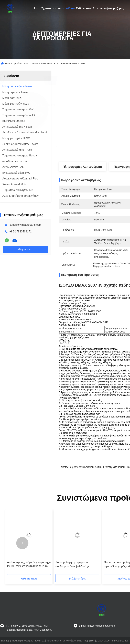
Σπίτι (37, 8)
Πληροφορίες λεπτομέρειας (83, 167)
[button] (22, 543)
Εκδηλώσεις (84, 8)
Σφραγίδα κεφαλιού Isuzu (85, 467)
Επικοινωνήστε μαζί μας (108, 8)
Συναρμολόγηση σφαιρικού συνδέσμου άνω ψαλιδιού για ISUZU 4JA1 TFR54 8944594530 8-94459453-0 (77, 565)
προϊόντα (69, 8)
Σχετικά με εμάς (51, 8)
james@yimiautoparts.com (25, 225)
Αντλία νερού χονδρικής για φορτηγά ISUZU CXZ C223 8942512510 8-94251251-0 (29, 565)
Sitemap (5, 641)
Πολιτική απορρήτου (23, 641)
